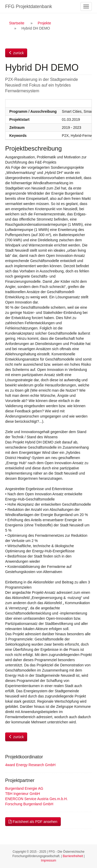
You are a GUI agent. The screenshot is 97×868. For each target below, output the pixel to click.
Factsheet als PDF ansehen (33, 822)
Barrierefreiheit (73, 856)
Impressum (48, 860)
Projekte (44, 23)
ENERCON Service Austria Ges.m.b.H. (36, 799)
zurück (16, 53)
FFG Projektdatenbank (29, 6)
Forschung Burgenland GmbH (29, 804)
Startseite (17, 23)
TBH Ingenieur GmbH (23, 794)
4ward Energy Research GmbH (30, 765)
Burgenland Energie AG (24, 788)
